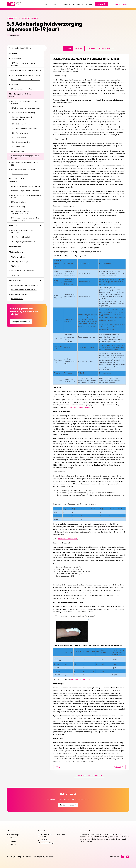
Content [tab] (68, 48)
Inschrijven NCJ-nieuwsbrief (44, 857)
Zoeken (101, 4)
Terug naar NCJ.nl (120, 5)
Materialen (66, 4)
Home (45, 4)
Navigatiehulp (78, 4)
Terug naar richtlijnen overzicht (89, 775)
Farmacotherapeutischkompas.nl (80, 407)
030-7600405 (45, 840)
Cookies (28, 857)
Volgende (119, 767)
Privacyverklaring (15, 857)
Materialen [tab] (79, 48)
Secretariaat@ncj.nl (47, 843)
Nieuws (89, 4)
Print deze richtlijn (106, 48)
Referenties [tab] (91, 48)
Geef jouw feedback (21, 322)
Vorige (59, 767)
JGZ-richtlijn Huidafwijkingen (20, 48)
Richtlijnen (55, 4)
